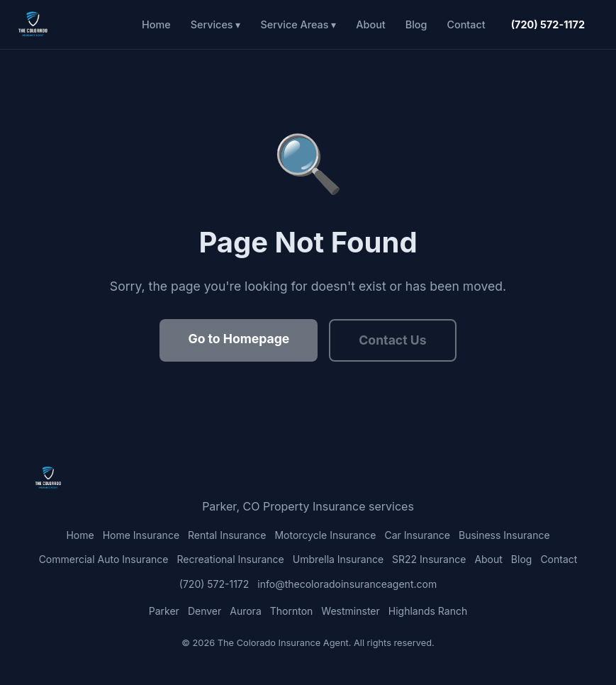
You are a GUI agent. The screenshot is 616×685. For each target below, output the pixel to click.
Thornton (292, 611)
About (370, 24)
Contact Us (392, 340)
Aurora (246, 611)
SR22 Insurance (429, 559)
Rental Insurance (227, 535)
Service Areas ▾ (298, 24)
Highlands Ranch (428, 611)
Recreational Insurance (231, 559)
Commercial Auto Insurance (104, 559)
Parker (164, 611)
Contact (466, 24)
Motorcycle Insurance (325, 535)
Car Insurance (417, 535)
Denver (205, 611)
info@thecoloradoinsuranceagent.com (347, 584)
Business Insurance (504, 535)
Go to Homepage (239, 339)
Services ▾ (216, 24)
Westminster (350, 611)
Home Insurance (141, 535)
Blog (416, 24)
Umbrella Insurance (338, 559)
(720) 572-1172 (548, 24)
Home (156, 24)
